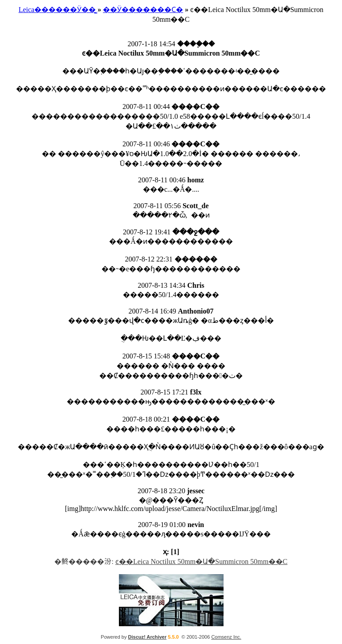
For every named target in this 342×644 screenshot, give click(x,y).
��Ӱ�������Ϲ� (143, 10)
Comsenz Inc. (226, 637)
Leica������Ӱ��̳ (57, 10)
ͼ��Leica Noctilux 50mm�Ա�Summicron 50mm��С (202, 561)
